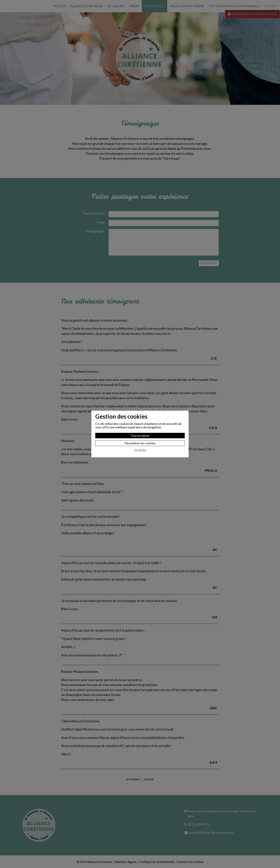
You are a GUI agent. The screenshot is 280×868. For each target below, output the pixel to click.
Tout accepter (140, 435)
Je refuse (140, 450)
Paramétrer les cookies (140, 443)
